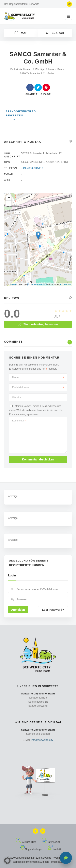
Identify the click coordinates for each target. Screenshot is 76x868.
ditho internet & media (37, 862)
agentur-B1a (33, 858)
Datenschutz (51, 842)
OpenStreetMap (39, 284)
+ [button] (9, 198)
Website (17, 397)
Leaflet (14, 284)
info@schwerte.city (42, 740)
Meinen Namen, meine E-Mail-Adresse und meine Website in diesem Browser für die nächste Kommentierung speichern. (36, 410)
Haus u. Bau (55, 69)
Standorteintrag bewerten (21, 113)
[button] (7, 861)
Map (21, 33)
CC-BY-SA (65, 284)
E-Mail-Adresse (38, 387)
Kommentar (19, 421)
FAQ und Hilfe (26, 842)
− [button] (9, 203)
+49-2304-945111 (32, 168)
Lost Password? (53, 610)
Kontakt (54, 849)
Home (27, 69)
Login (12, 575)
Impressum (57, 862)
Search (55, 33)
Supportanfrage (31, 849)
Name (38, 377)
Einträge (40, 69)
